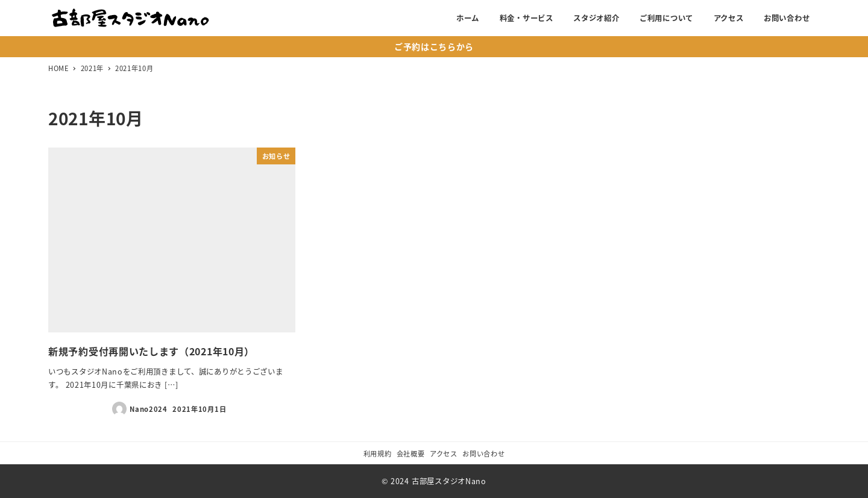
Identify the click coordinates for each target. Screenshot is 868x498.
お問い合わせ (483, 453)
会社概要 (411, 453)
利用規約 (378, 453)
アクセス (444, 453)
